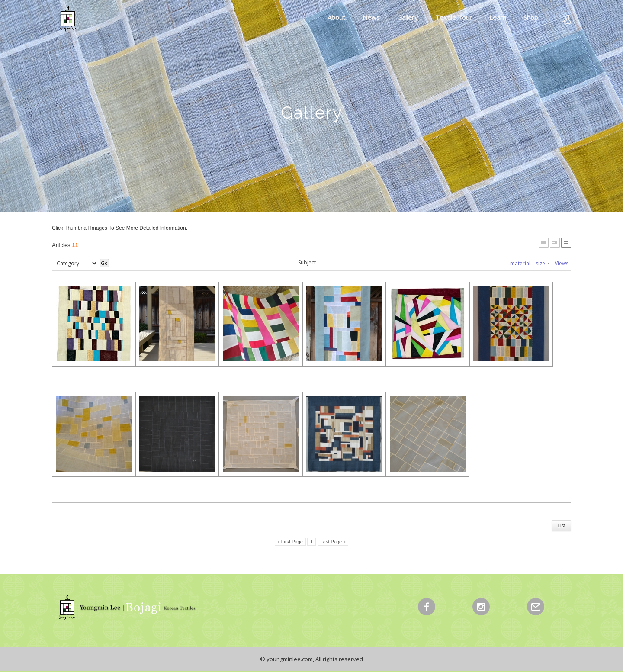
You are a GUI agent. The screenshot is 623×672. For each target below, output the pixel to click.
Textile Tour (454, 17)
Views (562, 263)
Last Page (331, 542)
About (336, 17)
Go (104, 263)
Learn (498, 17)
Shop (531, 17)
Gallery (408, 17)
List (561, 526)
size (543, 263)
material (520, 263)
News (371, 17)
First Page (292, 542)
